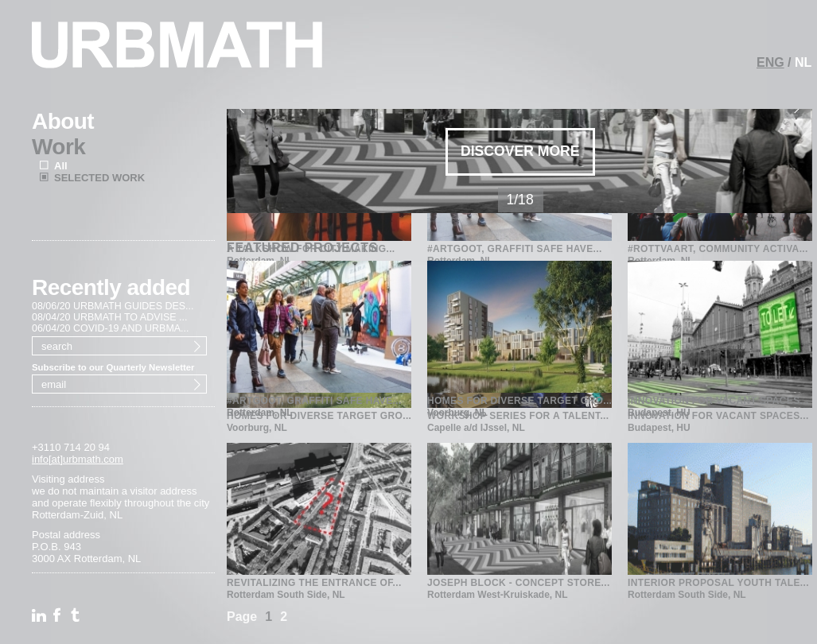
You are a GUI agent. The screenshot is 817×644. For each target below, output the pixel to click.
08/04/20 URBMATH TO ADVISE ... (109, 317)
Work (58, 147)
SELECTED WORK (99, 178)
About (63, 121)
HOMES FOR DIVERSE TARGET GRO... (519, 322)
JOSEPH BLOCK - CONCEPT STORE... (519, 583)
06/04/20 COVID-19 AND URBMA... (111, 328)
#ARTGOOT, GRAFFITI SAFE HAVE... (314, 322)
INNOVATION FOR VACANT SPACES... (718, 322)
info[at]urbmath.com (78, 459)
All (61, 166)
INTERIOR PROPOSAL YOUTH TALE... (718, 583)
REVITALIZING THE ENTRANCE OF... (314, 583)
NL (803, 62)
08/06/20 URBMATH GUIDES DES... (113, 306)
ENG (770, 62)
